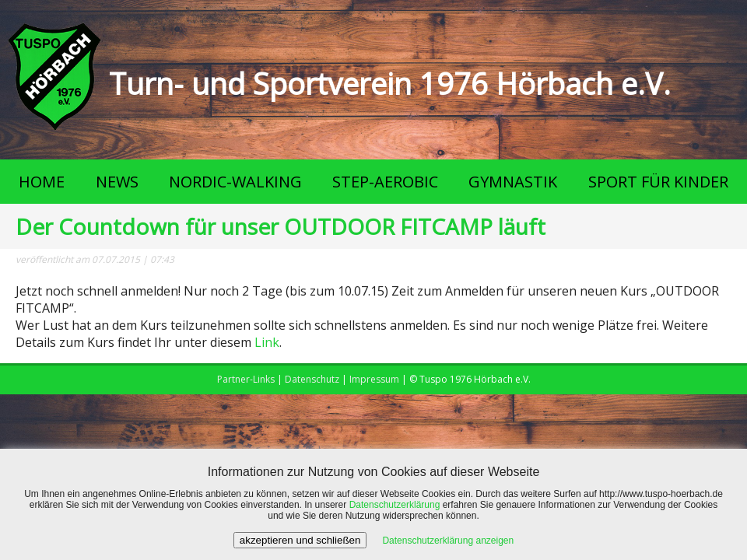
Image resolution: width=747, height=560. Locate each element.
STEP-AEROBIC (385, 182)
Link (267, 342)
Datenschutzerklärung (395, 505)
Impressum (374, 379)
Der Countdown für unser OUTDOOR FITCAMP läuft (281, 226)
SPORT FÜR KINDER (658, 182)
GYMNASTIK (513, 182)
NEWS (117, 182)
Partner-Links (246, 379)
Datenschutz (312, 379)
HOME (42, 182)
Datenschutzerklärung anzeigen (448, 541)
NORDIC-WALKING (235, 182)
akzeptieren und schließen (300, 540)
